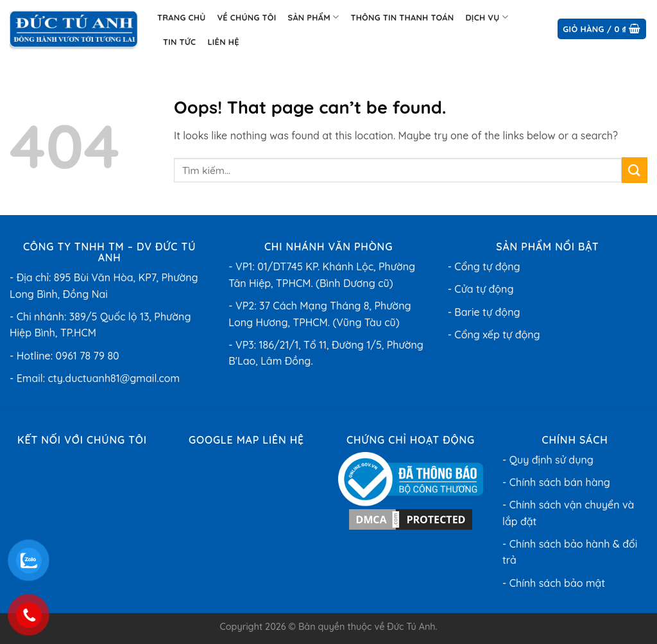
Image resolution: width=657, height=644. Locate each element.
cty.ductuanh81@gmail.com (114, 378)
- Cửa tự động (481, 289)
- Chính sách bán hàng (556, 482)
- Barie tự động (484, 312)
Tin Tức (179, 42)
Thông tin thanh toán (402, 17)
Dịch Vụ (486, 17)
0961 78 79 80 (88, 356)
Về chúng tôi (246, 17)
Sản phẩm (313, 17)
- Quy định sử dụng (548, 460)
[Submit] (635, 170)
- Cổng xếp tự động (494, 335)
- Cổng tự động (484, 266)
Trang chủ (181, 17)
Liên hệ (223, 42)
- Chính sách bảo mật (554, 583)
